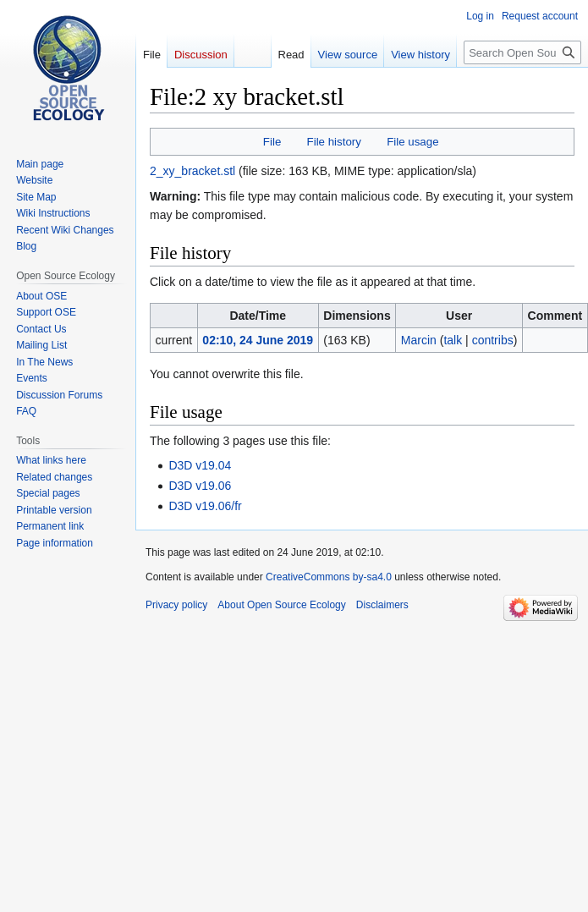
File (272, 142)
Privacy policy (176, 605)
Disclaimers (382, 605)
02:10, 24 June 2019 (258, 340)
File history (334, 142)
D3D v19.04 (200, 465)
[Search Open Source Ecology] (522, 52)
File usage (412, 142)
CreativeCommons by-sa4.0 (329, 577)
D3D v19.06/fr (205, 506)
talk (453, 340)
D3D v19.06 (200, 486)
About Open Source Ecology (281, 605)
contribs (493, 340)
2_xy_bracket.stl (192, 171)
